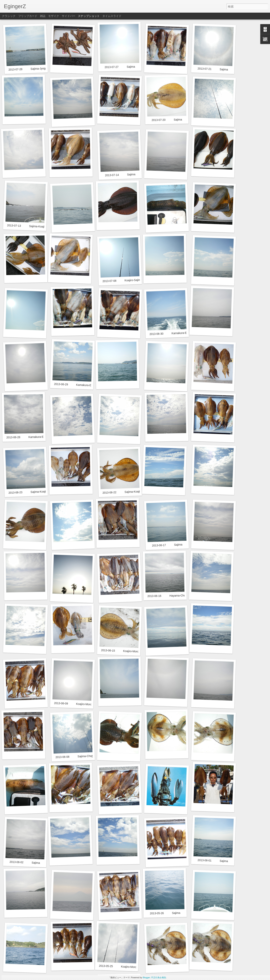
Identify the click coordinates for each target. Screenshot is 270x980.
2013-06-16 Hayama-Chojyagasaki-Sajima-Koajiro (181, 595)
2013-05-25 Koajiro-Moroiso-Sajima (124, 967)
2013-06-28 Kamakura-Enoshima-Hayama (36, 437)
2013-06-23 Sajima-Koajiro (28, 492)
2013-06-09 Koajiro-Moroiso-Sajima (79, 704)
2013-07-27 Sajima (120, 67)
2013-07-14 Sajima (120, 175)
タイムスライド (112, 16)
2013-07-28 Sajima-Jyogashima (31, 69)
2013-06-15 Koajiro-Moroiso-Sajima (126, 651)
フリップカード (28, 16)
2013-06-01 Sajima (213, 861)
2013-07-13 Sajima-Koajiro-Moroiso (32, 226)
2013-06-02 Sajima (25, 862)
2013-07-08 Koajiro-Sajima (122, 280)
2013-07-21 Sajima (213, 69)
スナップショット (89, 16)
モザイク (54, 16)
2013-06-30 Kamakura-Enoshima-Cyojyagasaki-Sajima (186, 333)
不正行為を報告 (159, 977)
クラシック (9, 16)
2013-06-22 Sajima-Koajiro (122, 492)
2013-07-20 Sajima (167, 120)
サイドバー (69, 16)
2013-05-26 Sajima (165, 913)
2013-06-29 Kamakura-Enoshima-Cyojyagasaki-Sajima (91, 385)
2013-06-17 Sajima (167, 545)
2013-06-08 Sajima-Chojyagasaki (79, 756)
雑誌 (43, 16)
